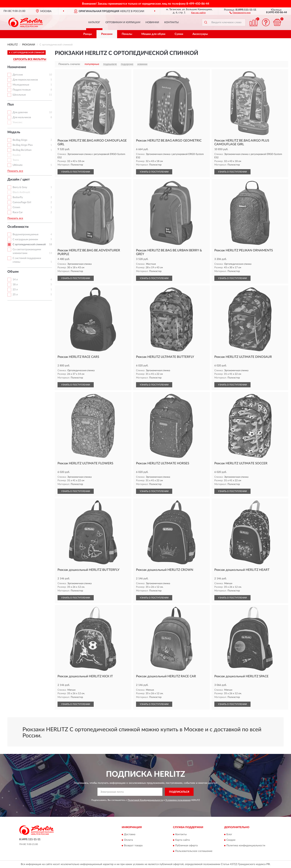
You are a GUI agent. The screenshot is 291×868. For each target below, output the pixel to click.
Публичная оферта (186, 846)
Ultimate (18, 165)
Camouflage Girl (22, 202)
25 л (15, 295)
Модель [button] (14, 132)
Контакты (171, 22)
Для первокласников (25, 80)
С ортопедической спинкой (29, 245)
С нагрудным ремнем (25, 239)
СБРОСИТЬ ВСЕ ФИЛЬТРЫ (30, 59)
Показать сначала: (69, 64)
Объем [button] (13, 272)
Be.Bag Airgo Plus (23, 145)
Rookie (17, 155)
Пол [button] (11, 105)
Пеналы (127, 34)
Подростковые (22, 90)
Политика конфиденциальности (246, 846)
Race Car (18, 212)
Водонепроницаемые (26, 234)
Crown (16, 207)
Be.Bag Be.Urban (22, 150)
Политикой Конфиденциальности (145, 800)
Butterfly (18, 197)
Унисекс (18, 122)
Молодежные (21, 85)
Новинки (152, 22)
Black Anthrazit (21, 192)
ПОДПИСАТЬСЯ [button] (179, 792)
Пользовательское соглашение (194, 851)
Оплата (128, 840)
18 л (15, 285)
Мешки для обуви (153, 34)
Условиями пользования (178, 800)
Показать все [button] (15, 171)
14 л (15, 280)
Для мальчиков (22, 117)
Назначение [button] (17, 67)
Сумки (179, 34)
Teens (16, 160)
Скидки (231, 840)
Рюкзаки (107, 34)
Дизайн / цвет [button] (19, 180)
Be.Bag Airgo (20, 140)
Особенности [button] (18, 227)
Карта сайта (182, 840)
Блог (229, 834)
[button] (240, 12)
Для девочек (20, 112)
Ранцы (88, 34)
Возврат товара (133, 846)
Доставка (130, 834)
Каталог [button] (94, 22)
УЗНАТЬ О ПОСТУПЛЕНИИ (76, 172)
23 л (15, 290)
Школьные (19, 95)
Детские (18, 75)
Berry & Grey (20, 187)
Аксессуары (200, 34)
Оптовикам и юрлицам (123, 22)
